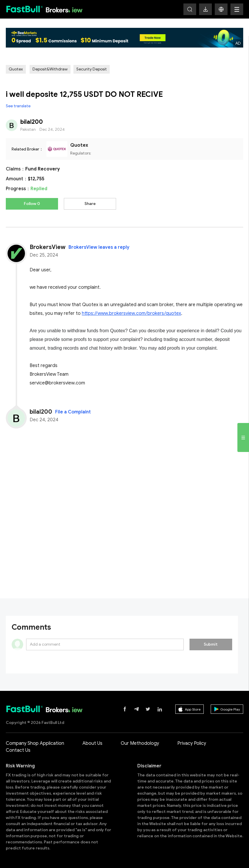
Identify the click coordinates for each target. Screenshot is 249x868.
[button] (221, 9)
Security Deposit (92, 69)
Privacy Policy (192, 743)
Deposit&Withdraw (50, 69)
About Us (92, 743)
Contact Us (18, 750)
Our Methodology (140, 743)
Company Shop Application (35, 743)
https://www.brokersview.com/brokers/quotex (131, 313)
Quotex (16, 69)
